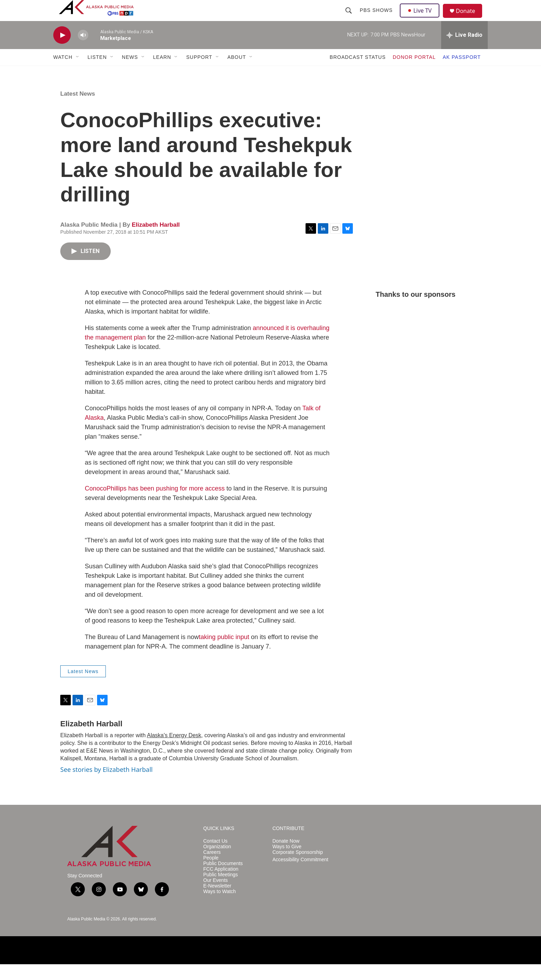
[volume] (83, 51)
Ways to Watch (220, 907)
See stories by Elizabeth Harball (107, 785)
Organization (217, 862)
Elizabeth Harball (156, 241)
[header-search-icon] (349, 18)
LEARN (162, 73)
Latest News (78, 109)
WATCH (63, 73)
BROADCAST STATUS (358, 73)
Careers (212, 868)
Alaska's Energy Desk (174, 751)
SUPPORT (199, 73)
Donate (470, 19)
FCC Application (221, 885)
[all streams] (464, 51)
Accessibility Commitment (300, 875)
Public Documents (223, 879)
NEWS (130, 73)
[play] (62, 51)
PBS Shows (377, 18)
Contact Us (215, 857)
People (211, 874)
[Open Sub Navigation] (78, 73)
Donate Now (286, 857)
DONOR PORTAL (414, 73)
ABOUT (237, 73)
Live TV (422, 18)
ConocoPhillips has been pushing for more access (155, 504)
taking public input (224, 653)
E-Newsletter (217, 902)
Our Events (215, 896)
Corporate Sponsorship (298, 868)
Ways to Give (287, 862)
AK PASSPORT (462, 73)
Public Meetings (221, 890)
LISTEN (97, 73)
